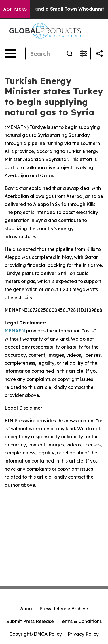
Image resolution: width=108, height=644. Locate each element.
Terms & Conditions (81, 621)
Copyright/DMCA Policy (36, 634)
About (27, 609)
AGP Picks (15, 9)
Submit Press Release (30, 621)
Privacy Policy (83, 634)
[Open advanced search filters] (84, 53)
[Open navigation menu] (10, 53)
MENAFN (17, 127)
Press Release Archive (64, 609)
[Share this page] (99, 53)
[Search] (44, 53)
